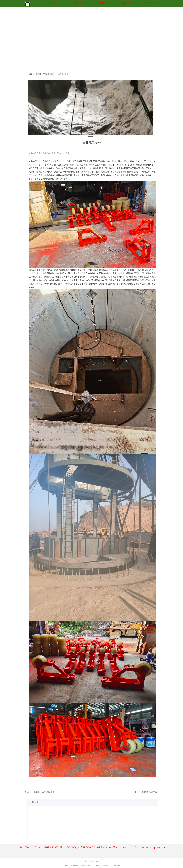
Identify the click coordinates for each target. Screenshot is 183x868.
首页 (30, 74)
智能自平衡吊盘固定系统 (45, 74)
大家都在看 (34, 802)
